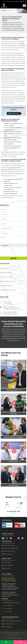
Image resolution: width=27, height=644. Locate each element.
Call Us (9, 1)
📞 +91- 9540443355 (7, 609)
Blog (10, 635)
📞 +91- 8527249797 (7, 606)
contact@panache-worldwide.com (12, 309)
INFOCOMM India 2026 (8, 624)
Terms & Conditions (18, 638)
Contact (15, 635)
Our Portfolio (6, 568)
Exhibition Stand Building (6, 286)
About (7, 633)
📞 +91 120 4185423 (7, 612)
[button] (6, 507)
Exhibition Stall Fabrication (7, 281)
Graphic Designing (7, 554)
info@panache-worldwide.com (11, 307)
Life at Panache (7, 563)
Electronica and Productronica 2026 (12, 621)
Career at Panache (7, 566)
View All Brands (14, 512)
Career (17, 633)
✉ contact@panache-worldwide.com (11, 603)
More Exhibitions (7, 627)
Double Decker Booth (8, 551)
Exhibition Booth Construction (8, 290)
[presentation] (11, 251)
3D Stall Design (4, 268)
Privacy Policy (8, 638)
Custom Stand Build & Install (10, 548)
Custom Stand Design (8, 545)
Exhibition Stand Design (6, 273)
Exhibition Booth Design (6, 277)
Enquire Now (14, 113)
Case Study (23, 633)
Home (4, 633)
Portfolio (12, 633)
